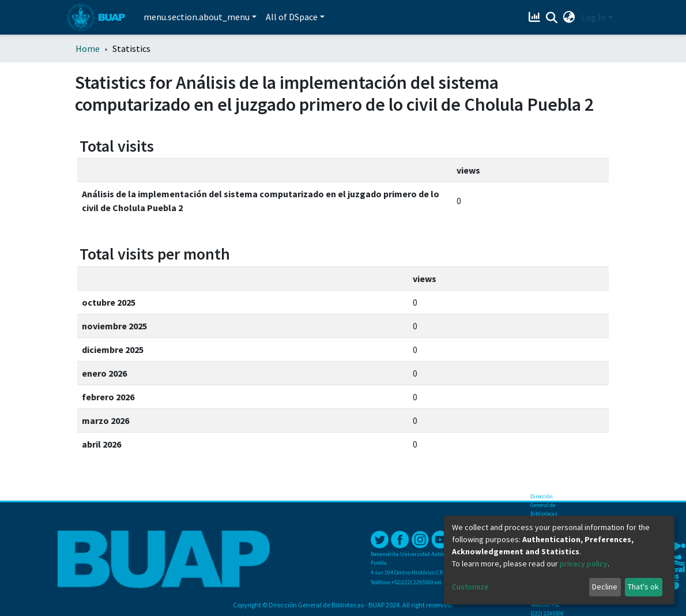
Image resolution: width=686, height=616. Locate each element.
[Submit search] (552, 18)
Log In (593, 17)
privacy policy (584, 564)
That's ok (643, 587)
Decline (605, 587)
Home (88, 48)
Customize (470, 587)
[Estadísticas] (536, 17)
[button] (569, 17)
